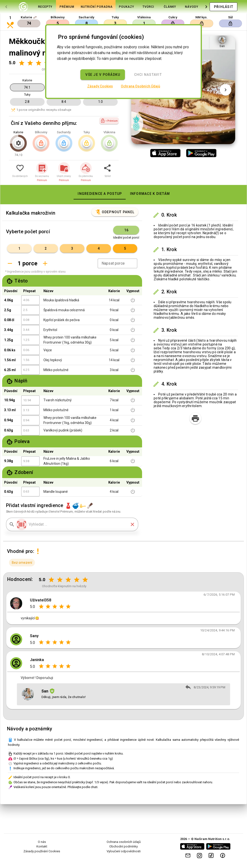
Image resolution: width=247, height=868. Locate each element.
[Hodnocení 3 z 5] (38, 63)
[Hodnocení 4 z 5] (77, 580)
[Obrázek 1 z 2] (178, 138)
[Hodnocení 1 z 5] (22, 63)
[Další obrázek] (226, 90)
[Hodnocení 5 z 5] (85, 580)
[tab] (23, 7)
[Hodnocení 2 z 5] (30, 63)
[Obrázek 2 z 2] (189, 138)
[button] (35, 17)
